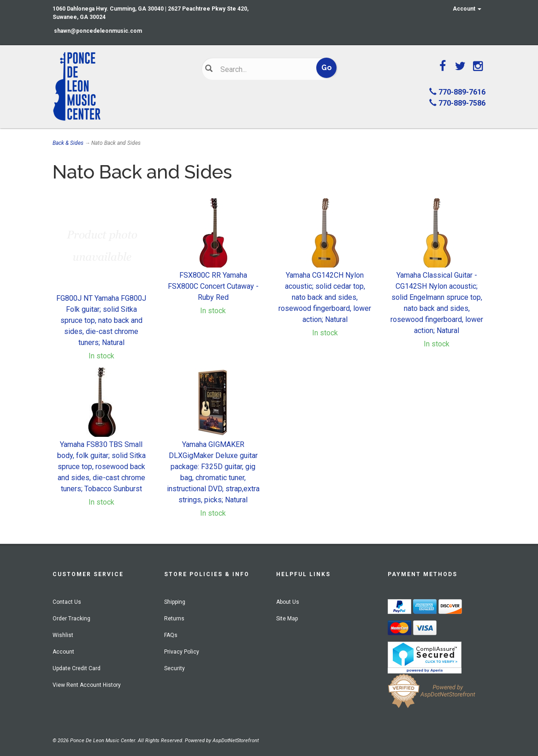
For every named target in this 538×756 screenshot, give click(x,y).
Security (174, 668)
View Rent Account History (87, 685)
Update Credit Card (77, 668)
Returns (174, 619)
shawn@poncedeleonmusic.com (98, 31)
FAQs (171, 635)
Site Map (287, 619)
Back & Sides (68, 143)
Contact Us (67, 602)
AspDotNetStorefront (236, 741)
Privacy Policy (182, 652)
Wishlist (63, 635)
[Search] (263, 69)
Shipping (175, 602)
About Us (288, 602)
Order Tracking (71, 619)
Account (467, 9)
